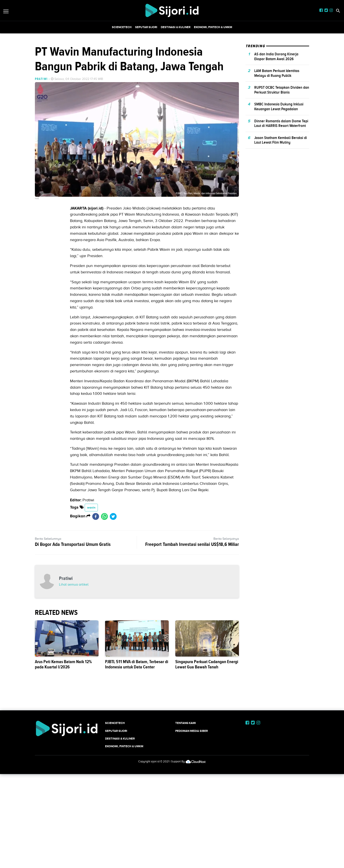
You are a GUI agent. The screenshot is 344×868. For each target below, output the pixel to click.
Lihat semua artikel (74, 585)
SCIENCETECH (122, 27)
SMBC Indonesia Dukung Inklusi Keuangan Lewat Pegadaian (279, 106)
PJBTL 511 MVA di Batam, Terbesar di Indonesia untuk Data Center (137, 664)
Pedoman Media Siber (192, 731)
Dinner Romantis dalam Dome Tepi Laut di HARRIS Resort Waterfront (281, 123)
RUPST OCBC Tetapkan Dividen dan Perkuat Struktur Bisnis (282, 90)
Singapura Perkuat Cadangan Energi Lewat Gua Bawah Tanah (207, 664)
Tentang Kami (186, 723)
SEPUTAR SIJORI (146, 27)
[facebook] (96, 516)
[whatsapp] (104, 516)
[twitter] (113, 516)
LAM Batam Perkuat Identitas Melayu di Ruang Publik (277, 73)
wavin (91, 507)
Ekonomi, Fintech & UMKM (213, 27)
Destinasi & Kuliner (176, 27)
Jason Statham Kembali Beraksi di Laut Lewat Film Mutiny (281, 140)
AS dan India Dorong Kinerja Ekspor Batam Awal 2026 (276, 56)
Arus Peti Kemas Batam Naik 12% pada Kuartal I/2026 (63, 664)
